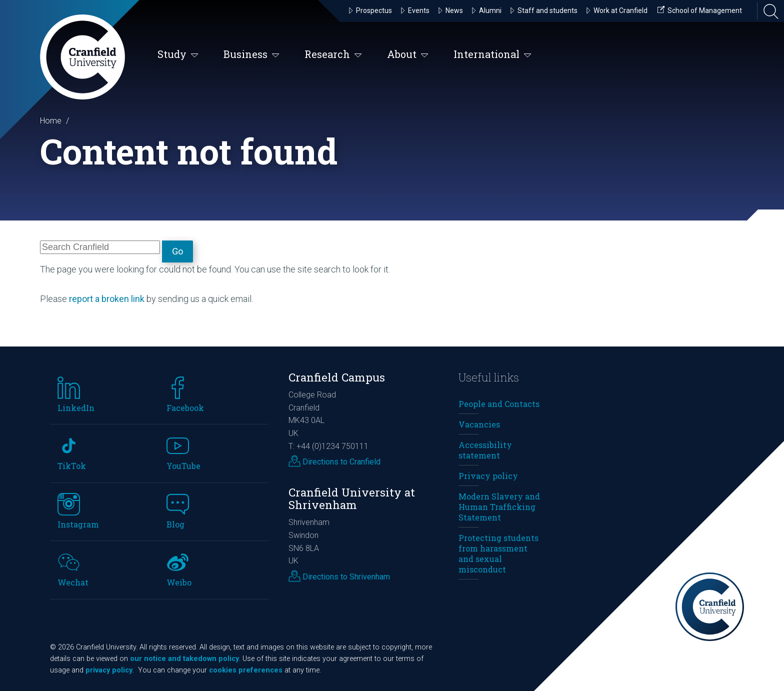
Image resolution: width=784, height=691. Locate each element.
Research (333, 55)
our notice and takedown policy (184, 659)
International (492, 55)
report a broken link (107, 299)
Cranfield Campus (337, 377)
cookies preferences (246, 670)
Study (178, 55)
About (408, 55)
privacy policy (109, 670)
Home (51, 121)
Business (251, 55)
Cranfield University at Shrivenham (352, 498)
